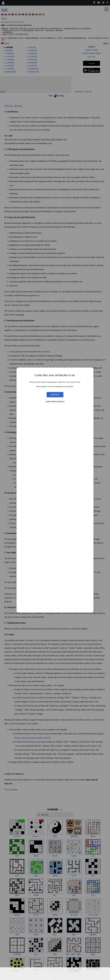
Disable (55, 395)
